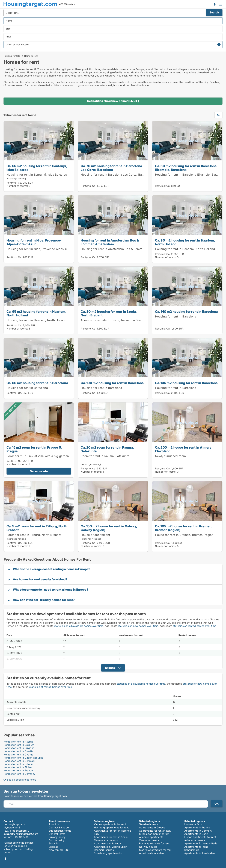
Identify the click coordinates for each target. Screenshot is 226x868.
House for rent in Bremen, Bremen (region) (185, 535)
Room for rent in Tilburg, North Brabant (34, 535)
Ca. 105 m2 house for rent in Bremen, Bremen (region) (184, 528)
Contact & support (60, 827)
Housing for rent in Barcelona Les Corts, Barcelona (116, 175)
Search (214, 12)
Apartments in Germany (198, 831)
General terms (57, 834)
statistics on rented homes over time (195, 626)
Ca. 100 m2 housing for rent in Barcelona (112, 383)
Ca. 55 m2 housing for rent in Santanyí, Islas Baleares (37, 168)
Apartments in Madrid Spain (111, 847)
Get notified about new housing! (215, 4)
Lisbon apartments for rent (200, 837)
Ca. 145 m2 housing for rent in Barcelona (186, 383)
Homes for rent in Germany (19, 774)
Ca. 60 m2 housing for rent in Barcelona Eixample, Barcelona (186, 168)
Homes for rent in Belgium (19, 745)
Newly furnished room (170, 456)
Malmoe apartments (106, 840)
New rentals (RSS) (60, 850)
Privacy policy (57, 837)
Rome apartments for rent (154, 843)
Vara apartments (149, 840)
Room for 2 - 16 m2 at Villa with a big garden (38, 456)
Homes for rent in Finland (18, 767)
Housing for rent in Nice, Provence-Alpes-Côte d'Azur (34, 242)
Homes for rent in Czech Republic (23, 758)
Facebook (5, 859)
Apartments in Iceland (152, 853)
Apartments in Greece (152, 827)
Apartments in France (197, 827)
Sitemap (54, 847)
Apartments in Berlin (196, 834)
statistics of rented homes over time (51, 687)
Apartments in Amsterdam (200, 853)
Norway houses (148, 847)
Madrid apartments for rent (155, 850)
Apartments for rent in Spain (111, 837)
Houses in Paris (193, 824)
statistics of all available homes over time (141, 684)
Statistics (54, 843)
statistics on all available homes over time (79, 626)
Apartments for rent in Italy (155, 831)
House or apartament (95, 535)
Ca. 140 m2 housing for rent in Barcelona (186, 311)
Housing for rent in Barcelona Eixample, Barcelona (190, 175)
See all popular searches (21, 780)
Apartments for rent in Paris (201, 843)
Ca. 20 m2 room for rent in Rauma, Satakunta (107, 449)
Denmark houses (104, 850)
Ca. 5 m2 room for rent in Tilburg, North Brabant (37, 528)
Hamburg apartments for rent (111, 827)
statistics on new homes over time (138, 626)
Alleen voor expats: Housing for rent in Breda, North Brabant (123, 320)
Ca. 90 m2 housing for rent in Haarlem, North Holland (185, 242)
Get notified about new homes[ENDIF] (113, 101)
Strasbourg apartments (108, 853)
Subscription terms (60, 831)
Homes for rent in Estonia (18, 764)
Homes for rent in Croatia (18, 751)
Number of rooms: (17, 186)
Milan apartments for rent (154, 834)
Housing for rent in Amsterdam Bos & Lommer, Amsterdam (110, 242)
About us (54, 824)
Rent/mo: (12, 183)
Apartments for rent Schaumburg (196, 848)
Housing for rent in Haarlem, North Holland (185, 249)
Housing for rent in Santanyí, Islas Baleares (37, 175)
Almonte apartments (151, 837)
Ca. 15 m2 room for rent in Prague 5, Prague (34, 449)
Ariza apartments (195, 840)
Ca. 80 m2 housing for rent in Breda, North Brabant (109, 313)
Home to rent (31, 56)
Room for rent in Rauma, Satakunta (105, 456)
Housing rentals (12, 56)
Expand (110, 668)
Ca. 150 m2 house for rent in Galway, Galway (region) (109, 528)
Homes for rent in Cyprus (18, 754)
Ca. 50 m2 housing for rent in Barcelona (37, 383)
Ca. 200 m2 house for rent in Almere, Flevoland (184, 449)
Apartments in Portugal (108, 843)
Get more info (39, 471)
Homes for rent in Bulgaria (19, 748)
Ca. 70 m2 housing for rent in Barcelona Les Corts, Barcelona (111, 168)
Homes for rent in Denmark (19, 761)
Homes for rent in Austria (18, 742)
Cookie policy (57, 840)
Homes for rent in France (18, 770)
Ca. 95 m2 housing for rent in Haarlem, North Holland (36, 313)
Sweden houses (148, 824)
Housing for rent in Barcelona (176, 316)
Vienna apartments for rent (110, 824)
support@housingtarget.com (21, 834)
